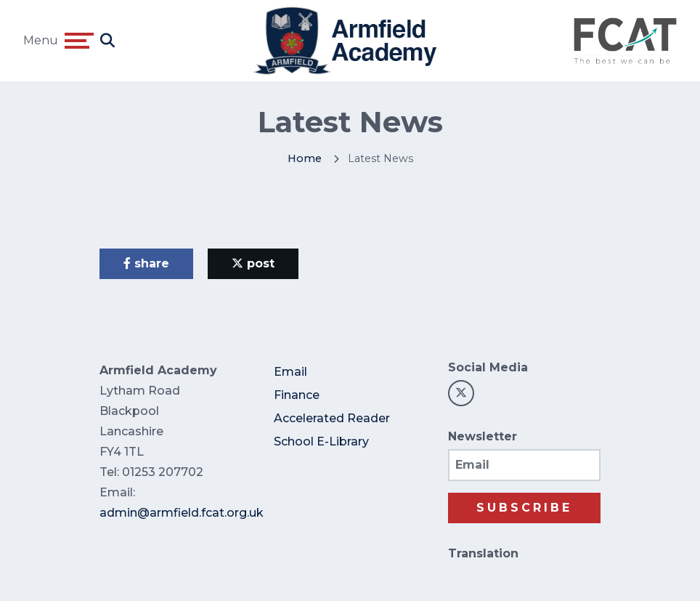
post (253, 263)
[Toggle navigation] (79, 41)
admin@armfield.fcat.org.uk (182, 513)
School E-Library (321, 441)
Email (290, 372)
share (146, 263)
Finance (297, 395)
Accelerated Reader (332, 418)
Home (305, 158)
